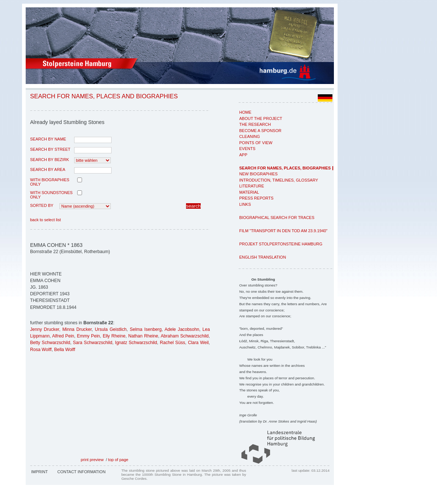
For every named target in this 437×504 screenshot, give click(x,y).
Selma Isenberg (146, 329)
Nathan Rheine (143, 336)
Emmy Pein (89, 336)
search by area (48, 169)
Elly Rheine (114, 336)
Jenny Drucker (45, 329)
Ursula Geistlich (111, 329)
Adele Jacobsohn (182, 329)
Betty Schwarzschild (50, 343)
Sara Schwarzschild (93, 343)
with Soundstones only (51, 195)
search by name (48, 139)
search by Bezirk (50, 160)
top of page (118, 460)
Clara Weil (198, 343)
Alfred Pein (63, 336)
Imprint (39, 472)
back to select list (45, 220)
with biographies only (50, 182)
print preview (92, 460)
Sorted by (42, 205)
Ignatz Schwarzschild (136, 343)
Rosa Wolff (41, 350)
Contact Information (81, 472)
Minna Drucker (77, 329)
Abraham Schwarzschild (185, 336)
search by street (50, 149)
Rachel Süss (173, 343)
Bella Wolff (64, 350)
